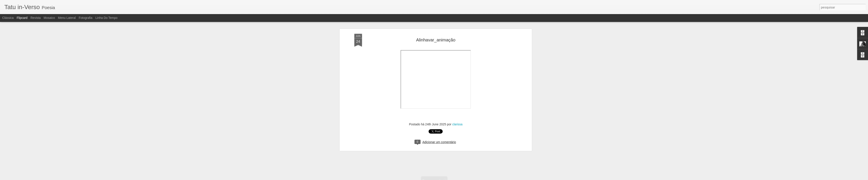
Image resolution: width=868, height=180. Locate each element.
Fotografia (86, 18)
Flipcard (22, 18)
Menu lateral (67, 18)
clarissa (457, 124)
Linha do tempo (107, 18)
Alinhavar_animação (436, 39)
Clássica (8, 18)
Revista (35, 18)
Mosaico (49, 18)
